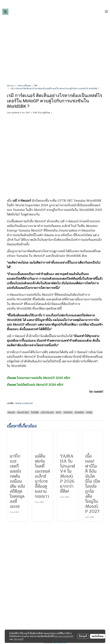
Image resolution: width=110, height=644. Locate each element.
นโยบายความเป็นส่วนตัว (64, 636)
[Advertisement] (55, 63)
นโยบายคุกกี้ (18, 639)
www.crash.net (24, 403)
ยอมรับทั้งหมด (98, 636)
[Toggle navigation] (106, 12)
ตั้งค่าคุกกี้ (83, 636)
